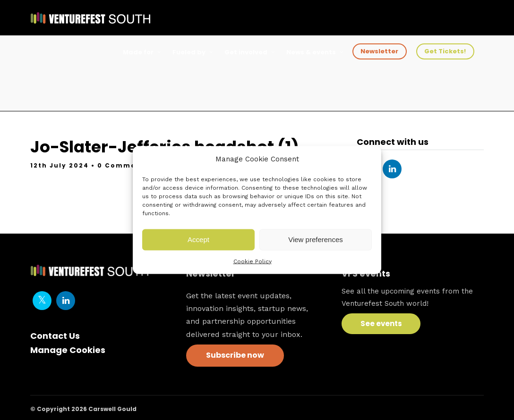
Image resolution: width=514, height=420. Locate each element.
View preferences (316, 239)
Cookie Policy (253, 261)
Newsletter (379, 51)
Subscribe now (235, 355)
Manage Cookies (68, 350)
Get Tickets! (445, 51)
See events (381, 323)
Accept (198, 239)
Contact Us (55, 336)
